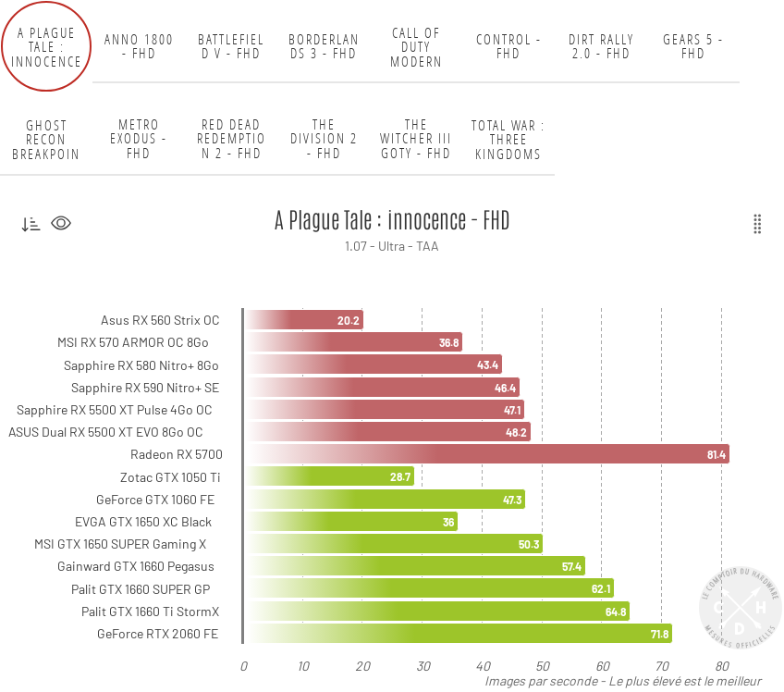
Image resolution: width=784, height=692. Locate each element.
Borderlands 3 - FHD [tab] (324, 47)
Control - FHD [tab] (509, 47)
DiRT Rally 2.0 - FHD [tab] (601, 47)
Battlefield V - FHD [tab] (231, 47)
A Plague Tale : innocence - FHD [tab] (47, 46)
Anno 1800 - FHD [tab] (139, 47)
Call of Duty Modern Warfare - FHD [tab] (416, 46)
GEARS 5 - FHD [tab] (693, 47)
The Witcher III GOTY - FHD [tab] (416, 139)
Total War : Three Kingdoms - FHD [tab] (508, 139)
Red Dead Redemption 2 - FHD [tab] (232, 139)
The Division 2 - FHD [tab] (324, 139)
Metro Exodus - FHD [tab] (139, 139)
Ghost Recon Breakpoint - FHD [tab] (46, 139)
